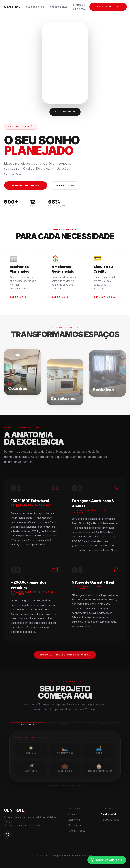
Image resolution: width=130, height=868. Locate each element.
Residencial (59, 7)
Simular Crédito (77, 831)
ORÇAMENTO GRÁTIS (108, 7)
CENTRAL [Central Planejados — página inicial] (13, 7)
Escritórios (35, 7)
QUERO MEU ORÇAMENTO (26, 185)
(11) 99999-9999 (110, 820)
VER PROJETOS (65, 185)
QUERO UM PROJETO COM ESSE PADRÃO (65, 658)
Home (72, 814)
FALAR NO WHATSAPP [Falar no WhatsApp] (107, 860)
